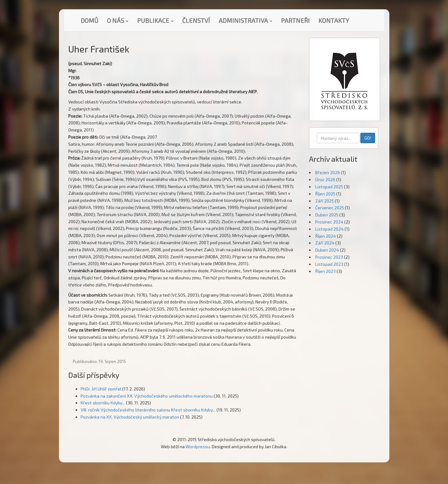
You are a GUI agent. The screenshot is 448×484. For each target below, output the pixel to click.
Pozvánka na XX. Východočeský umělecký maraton (130, 417)
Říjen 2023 (325, 271)
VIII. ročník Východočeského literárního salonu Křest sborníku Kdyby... (148, 410)
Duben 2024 (327, 250)
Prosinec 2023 (329, 257)
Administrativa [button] (245, 20)
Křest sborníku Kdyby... (103, 403)
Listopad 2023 (329, 264)
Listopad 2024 (329, 229)
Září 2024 (325, 243)
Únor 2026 (325, 179)
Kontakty (334, 20)
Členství (196, 20)
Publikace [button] (155, 20)
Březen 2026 (328, 172)
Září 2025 (324, 201)
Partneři (295, 20)
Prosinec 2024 (329, 222)
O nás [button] (118, 20)
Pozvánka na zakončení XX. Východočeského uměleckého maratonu (147, 396)
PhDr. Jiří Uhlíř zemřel (101, 389)
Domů (89, 20)
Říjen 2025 (325, 194)
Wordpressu (198, 446)
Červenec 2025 (330, 208)
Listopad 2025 (329, 187)
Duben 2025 (327, 215)
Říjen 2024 (326, 236)
